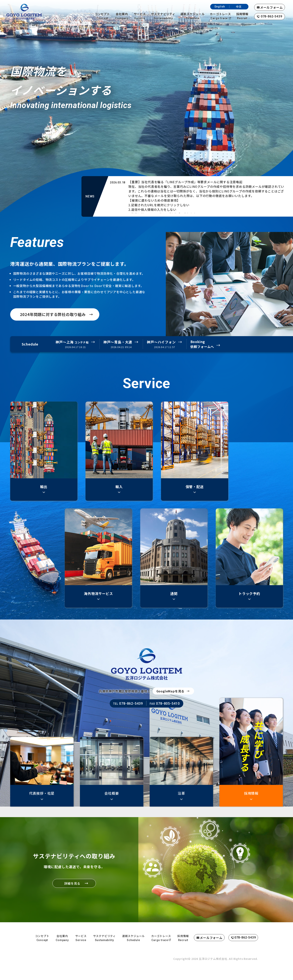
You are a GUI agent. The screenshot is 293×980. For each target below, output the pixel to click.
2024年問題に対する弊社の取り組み (51, 314)
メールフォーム (271, 7)
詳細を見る (64, 883)
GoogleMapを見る (171, 693)
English (220, 7)
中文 (239, 7)
